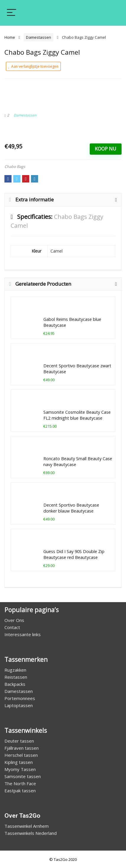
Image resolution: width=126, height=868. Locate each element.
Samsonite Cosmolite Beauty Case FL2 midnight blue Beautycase (77, 415)
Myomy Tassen (20, 769)
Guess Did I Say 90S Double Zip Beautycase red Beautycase (74, 554)
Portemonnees (20, 698)
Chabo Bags (15, 167)
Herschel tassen (21, 755)
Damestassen (39, 37)
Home (10, 37)
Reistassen (16, 677)
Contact (12, 627)
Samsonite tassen (23, 776)
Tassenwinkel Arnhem (27, 826)
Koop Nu (105, 149)
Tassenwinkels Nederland (31, 833)
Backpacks (15, 684)
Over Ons (14, 620)
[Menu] (12, 13)
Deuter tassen (19, 741)
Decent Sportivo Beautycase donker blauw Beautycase (71, 508)
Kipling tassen (19, 762)
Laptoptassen (19, 705)
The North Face (20, 783)
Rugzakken (15, 670)
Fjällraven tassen (22, 748)
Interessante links (23, 634)
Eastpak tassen (20, 791)
